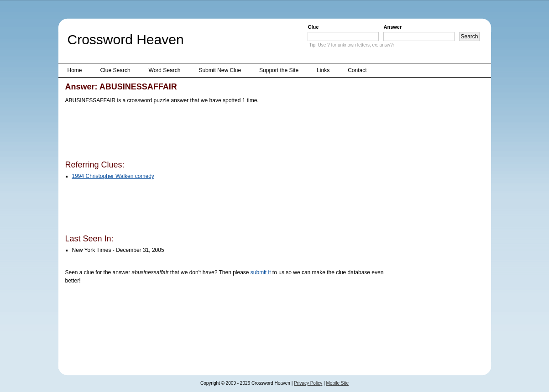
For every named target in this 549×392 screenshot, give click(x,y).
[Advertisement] (231, 134)
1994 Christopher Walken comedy (113, 176)
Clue (313, 27)
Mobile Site (337, 383)
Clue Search (115, 70)
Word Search (165, 70)
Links (323, 70)
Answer (392, 27)
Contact (357, 70)
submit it (261, 272)
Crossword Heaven (126, 39)
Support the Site (279, 70)
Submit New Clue (220, 70)
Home (75, 70)
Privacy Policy (308, 383)
